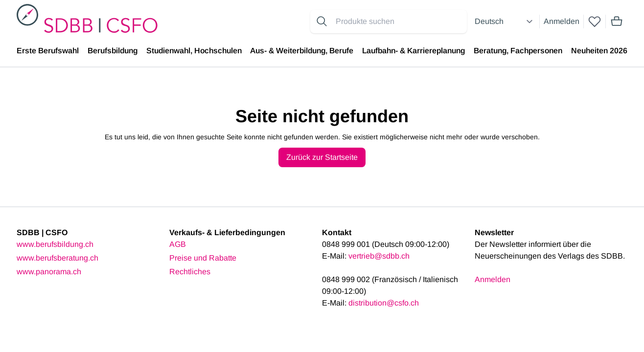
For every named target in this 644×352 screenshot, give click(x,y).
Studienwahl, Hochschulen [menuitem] (194, 51)
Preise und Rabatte (203, 258)
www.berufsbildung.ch (55, 244)
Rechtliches (190, 272)
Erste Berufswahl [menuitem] (48, 51)
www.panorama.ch (49, 272)
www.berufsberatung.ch (57, 258)
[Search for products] (399, 22)
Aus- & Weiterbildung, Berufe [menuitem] (302, 51)
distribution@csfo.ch (384, 303)
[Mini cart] (617, 22)
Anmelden (562, 21)
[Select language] (505, 22)
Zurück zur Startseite (322, 157)
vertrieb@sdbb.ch (379, 256)
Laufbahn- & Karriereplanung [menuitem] (414, 51)
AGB (178, 244)
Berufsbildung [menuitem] (113, 51)
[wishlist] (595, 22)
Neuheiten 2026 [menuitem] (599, 51)
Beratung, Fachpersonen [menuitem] (518, 51)
